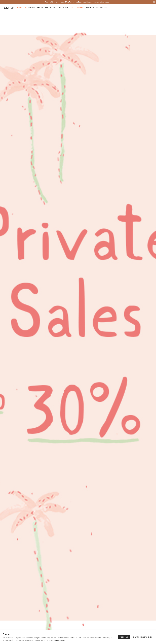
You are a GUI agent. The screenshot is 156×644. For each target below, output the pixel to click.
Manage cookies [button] (59, 640)
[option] (77, 2)
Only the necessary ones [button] (142, 637)
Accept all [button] (124, 637)
